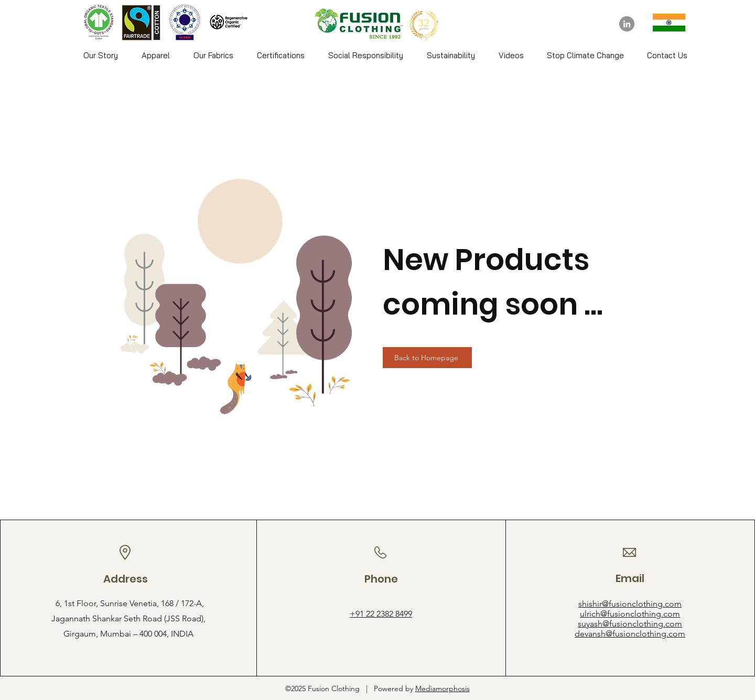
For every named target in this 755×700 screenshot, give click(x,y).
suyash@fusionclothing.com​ (630, 624)
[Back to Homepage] (427, 358)
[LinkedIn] (627, 24)
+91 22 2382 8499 (381, 614)
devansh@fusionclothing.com (630, 634)
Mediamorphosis (443, 688)
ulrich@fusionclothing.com (630, 614)
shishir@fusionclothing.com (630, 604)
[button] (155, 56)
